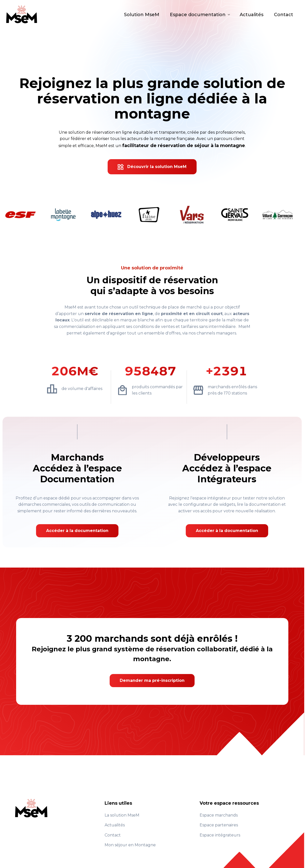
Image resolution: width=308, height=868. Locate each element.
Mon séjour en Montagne (130, 845)
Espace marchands (219, 815)
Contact (284, 15)
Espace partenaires (219, 825)
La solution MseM (122, 815)
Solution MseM (142, 15)
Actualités (252, 15)
